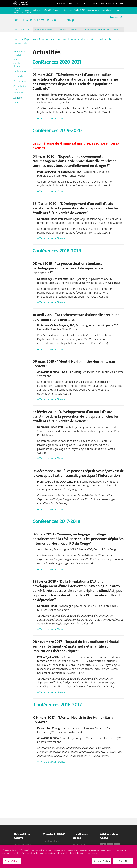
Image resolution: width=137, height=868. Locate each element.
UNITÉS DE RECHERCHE (23, 29)
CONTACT (118, 29)
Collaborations (21, 81)
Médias (17, 103)
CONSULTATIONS (89, 29)
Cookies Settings (12, 863)
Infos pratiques (93, 10)
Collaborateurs (96, 3)
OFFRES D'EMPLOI (105, 29)
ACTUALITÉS (76, 29)
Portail (114, 17)
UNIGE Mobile (78, 845)
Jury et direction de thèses (19, 63)
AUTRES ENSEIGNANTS (43, 29)
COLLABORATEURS (62, 29)
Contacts (121, 10)
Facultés (74, 3)
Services (110, 3)
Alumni (119, 3)
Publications (20, 71)
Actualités (37, 10)
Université (62, 3)
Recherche (68, 10)
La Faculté (47, 10)
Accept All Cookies (102, 863)
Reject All (123, 863)
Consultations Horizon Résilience (20, 90)
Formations (57, 10)
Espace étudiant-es (108, 10)
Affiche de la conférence (51, 118)
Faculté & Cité (79, 10)
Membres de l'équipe (19, 53)
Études (83, 3)
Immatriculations (51, 841)
